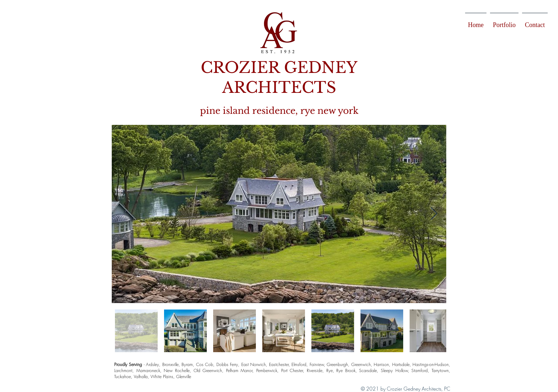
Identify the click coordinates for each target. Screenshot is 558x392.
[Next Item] (434, 214)
